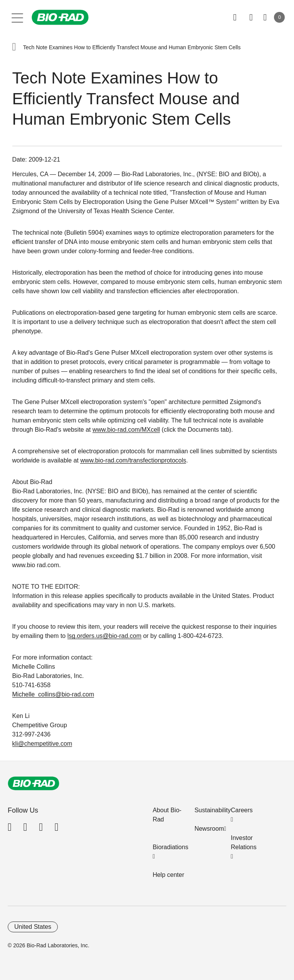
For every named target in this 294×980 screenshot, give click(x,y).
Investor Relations (244, 842)
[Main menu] (18, 17)
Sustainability (213, 810)
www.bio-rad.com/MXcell (126, 430)
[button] (14, 47)
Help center (168, 875)
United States (33, 927)
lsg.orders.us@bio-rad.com (104, 636)
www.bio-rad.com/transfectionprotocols (133, 460)
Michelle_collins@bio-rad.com (53, 694)
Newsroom (209, 829)
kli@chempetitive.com (42, 744)
